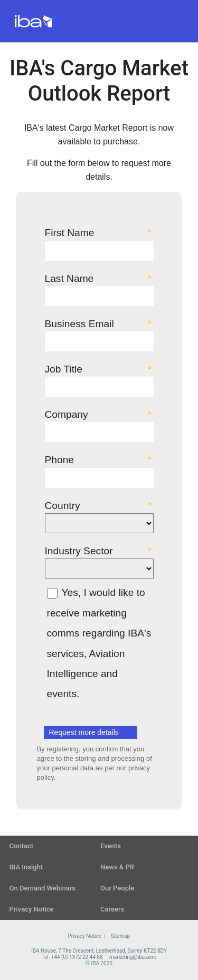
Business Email (79, 324)
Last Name (69, 278)
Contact (22, 846)
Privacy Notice (32, 909)
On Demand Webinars (43, 888)
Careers (112, 909)
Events (111, 846)
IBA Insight (26, 867)
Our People (117, 888)
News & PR (117, 867)
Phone (59, 459)
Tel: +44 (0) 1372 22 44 (68, 957)
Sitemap (121, 936)
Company (67, 414)
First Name (70, 232)
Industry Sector (79, 551)
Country (63, 505)
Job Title (64, 369)
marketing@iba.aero (133, 957)
